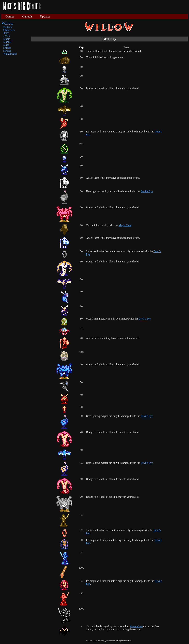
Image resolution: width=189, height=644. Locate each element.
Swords (7, 51)
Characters (9, 30)
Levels (7, 36)
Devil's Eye (147, 191)
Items (6, 33)
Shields (7, 48)
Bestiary (8, 27)
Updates (45, 16)
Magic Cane (125, 225)
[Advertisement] (115, 7)
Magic (7, 39)
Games (10, 16)
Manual (7, 42)
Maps (6, 45)
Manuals (27, 16)
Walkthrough (10, 54)
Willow (7, 23)
